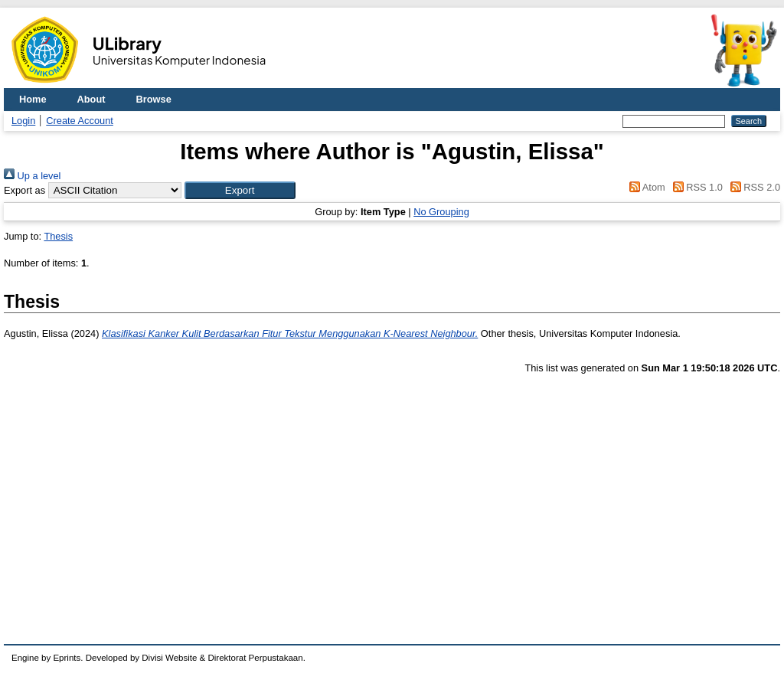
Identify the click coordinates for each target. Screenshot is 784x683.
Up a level (32, 176)
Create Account (80, 121)
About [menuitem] (91, 99)
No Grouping (441, 212)
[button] (240, 190)
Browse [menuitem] (154, 99)
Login (23, 121)
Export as (24, 190)
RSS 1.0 (695, 187)
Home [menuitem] (33, 99)
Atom (645, 187)
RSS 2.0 (753, 187)
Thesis (58, 236)
